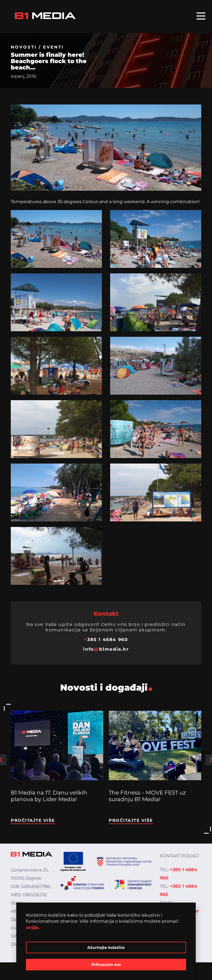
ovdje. (33, 927)
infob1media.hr (106, 649)
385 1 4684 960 (106, 640)
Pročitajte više (33, 820)
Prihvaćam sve (106, 965)
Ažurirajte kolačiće (106, 947)
